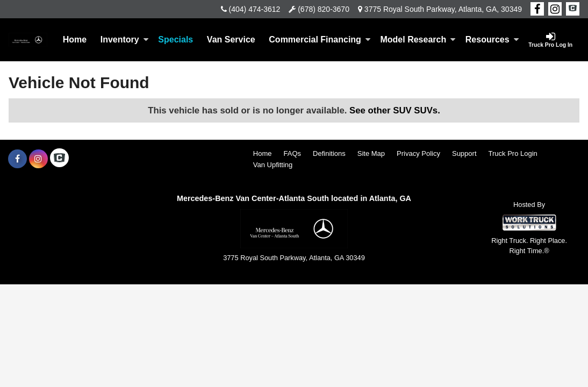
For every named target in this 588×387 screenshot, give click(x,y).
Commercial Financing (320, 40)
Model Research (418, 40)
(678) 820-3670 (324, 9)
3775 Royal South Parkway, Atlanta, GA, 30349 (443, 9)
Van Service (231, 40)
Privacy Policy (418, 153)
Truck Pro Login (513, 153)
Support (464, 153)
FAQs (293, 153)
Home (75, 40)
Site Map (371, 153)
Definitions (329, 153)
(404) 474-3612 (255, 9)
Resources (492, 40)
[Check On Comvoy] (573, 9)
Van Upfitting (273, 165)
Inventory (125, 40)
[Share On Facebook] (537, 9)
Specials (175, 40)
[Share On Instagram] (555, 9)
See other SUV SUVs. (395, 110)
